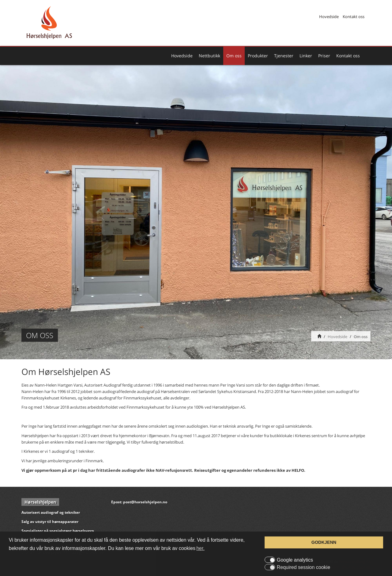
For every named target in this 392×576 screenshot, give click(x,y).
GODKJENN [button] (324, 542)
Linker (306, 56)
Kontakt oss (354, 17)
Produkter (258, 56)
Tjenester (284, 56)
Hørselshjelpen (40, 502)
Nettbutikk (209, 56)
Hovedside (329, 17)
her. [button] (200, 548)
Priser (324, 56)
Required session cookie (303, 567)
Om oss (234, 56)
